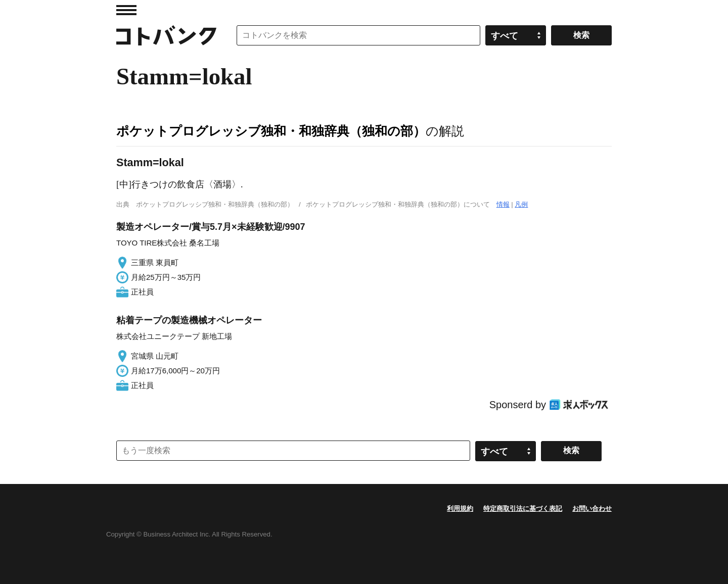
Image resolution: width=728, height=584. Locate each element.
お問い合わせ (592, 508)
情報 (503, 204)
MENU (126, 10)
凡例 (521, 204)
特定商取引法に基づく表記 (523, 508)
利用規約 (460, 508)
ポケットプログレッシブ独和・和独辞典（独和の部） (271, 131)
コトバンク (166, 35)
